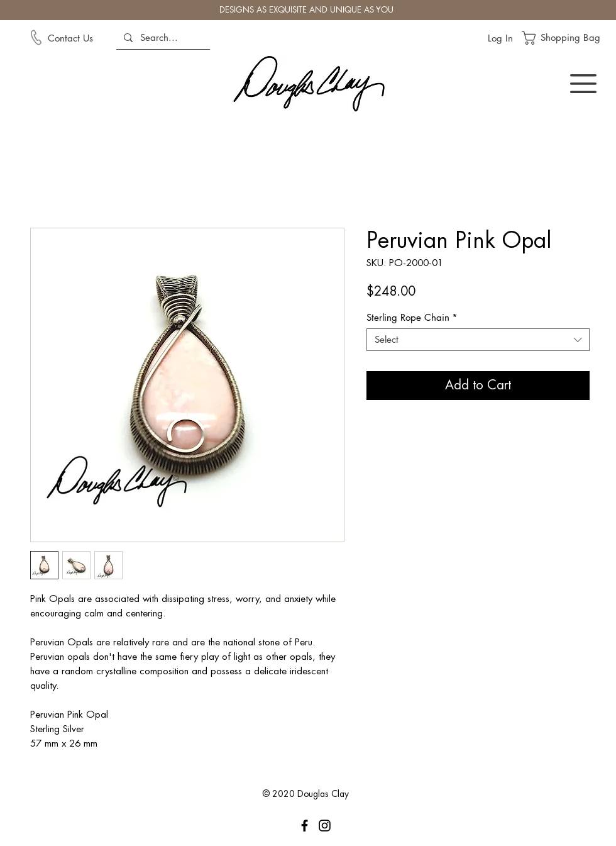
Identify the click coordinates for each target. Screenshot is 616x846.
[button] (569, 38)
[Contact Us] (80, 38)
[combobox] (478, 340)
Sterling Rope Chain (412, 318)
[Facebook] (305, 826)
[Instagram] (325, 826)
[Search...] (162, 37)
